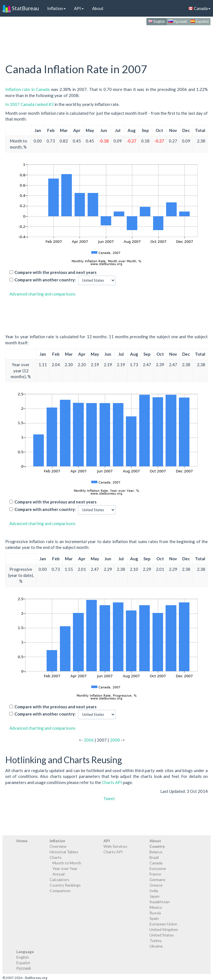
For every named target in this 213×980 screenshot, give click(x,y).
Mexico (156, 907)
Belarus (156, 852)
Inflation (56, 8)
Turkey (156, 940)
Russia (155, 913)
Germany (157, 880)
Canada (156, 863)
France (155, 874)
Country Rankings (65, 885)
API (79, 8)
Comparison (60, 891)
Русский (178, 21)
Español (200, 21)
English (157, 21)
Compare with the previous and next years (55, 272)
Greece (156, 885)
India (154, 891)
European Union (163, 924)
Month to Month (67, 863)
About (98, 8)
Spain (154, 918)
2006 (89, 740)
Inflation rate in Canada (27, 89)
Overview (58, 846)
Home (22, 841)
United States (162, 935)
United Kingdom (164, 929)
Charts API (112, 782)
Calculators (59, 880)
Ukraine (156, 946)
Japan (154, 896)
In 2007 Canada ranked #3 (29, 104)
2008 (115, 740)
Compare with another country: (45, 280)
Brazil (154, 857)
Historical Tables (64, 852)
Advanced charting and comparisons (42, 294)
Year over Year (65, 868)
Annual (59, 874)
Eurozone (158, 868)
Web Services (115, 846)
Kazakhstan (160, 902)
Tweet (109, 798)
